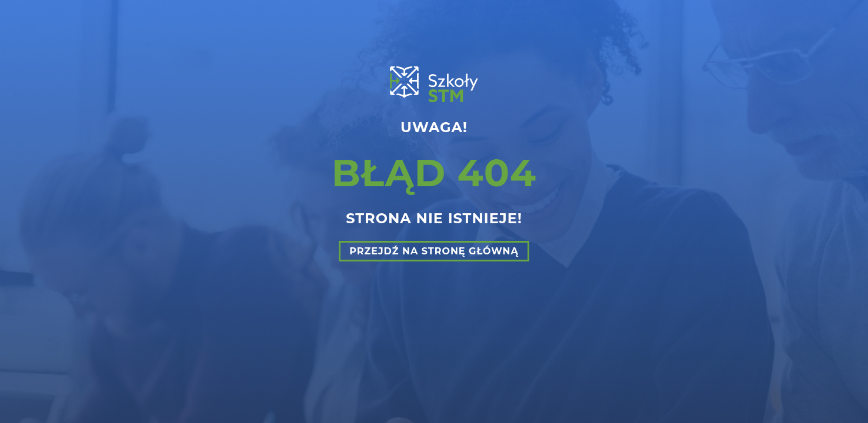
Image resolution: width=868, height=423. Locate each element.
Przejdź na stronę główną (434, 251)
